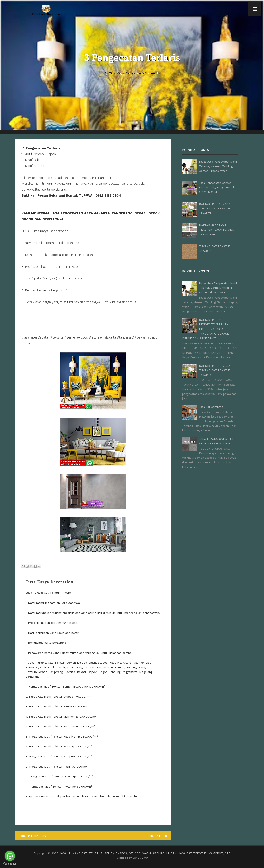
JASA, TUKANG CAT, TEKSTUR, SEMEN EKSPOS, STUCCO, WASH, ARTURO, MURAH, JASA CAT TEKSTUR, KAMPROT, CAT (145, 853)
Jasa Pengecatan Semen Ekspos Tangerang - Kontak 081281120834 (217, 187)
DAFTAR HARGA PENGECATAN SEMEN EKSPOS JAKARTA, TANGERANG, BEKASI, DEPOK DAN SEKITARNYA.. (205, 329)
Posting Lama (157, 836)
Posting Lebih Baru (33, 836)
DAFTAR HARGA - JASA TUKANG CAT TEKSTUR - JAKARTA (216, 209)
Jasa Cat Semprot (211, 407)
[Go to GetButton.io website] (10, 864)
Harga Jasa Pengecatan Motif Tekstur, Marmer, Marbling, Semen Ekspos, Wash (218, 166)
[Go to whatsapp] (10, 856)
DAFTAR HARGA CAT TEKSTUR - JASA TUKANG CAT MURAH (217, 230)
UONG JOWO (140, 858)
